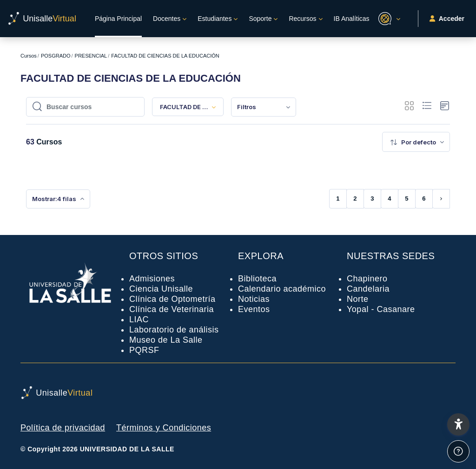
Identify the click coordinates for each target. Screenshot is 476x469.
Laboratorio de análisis (174, 330)
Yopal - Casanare (381, 309)
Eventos (254, 309)
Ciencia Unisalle (161, 289)
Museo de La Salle (166, 340)
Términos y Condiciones (164, 428)
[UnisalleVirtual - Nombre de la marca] (42, 19)
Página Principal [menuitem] (118, 19)
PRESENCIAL (91, 56)
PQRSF (144, 350)
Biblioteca (257, 279)
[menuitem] (264, 107)
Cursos (29, 56)
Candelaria (368, 289)
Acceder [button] (447, 19)
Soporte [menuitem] (260, 19)
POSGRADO (56, 56)
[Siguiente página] (441, 199)
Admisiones (152, 279)
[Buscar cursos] (90, 107)
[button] (388, 19)
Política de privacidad (63, 428)
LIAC (139, 319)
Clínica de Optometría (172, 299)
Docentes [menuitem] (167, 19)
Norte (358, 299)
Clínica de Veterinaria (172, 309)
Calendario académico (282, 289)
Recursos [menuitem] (302, 19)
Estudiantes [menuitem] (215, 19)
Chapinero (367, 279)
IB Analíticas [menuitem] (352, 19)
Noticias (254, 299)
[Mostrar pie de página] (458, 451)
